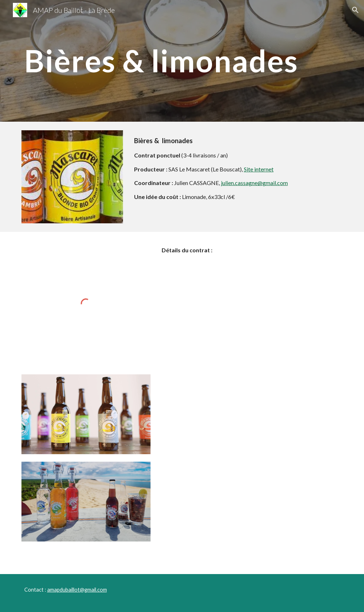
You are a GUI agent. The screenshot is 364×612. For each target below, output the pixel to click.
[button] (355, 10)
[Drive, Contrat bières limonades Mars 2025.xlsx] (251, 381)
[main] (182, 61)
